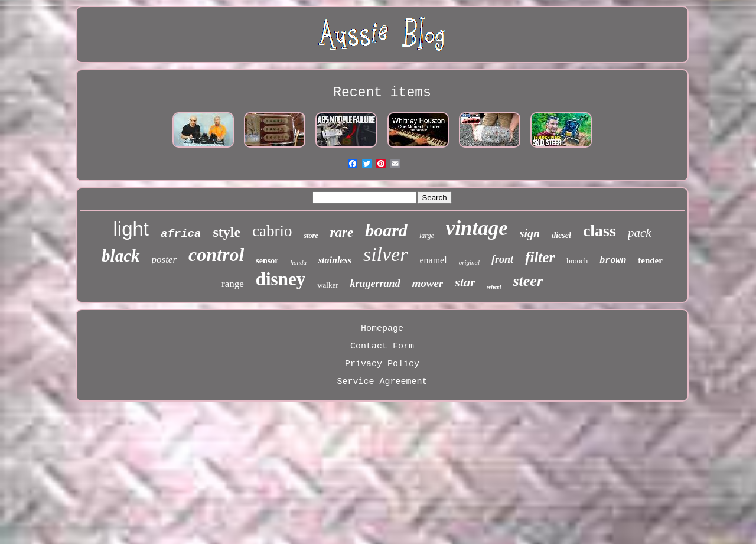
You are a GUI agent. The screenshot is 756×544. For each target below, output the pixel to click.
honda (298, 262)
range (233, 284)
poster (164, 260)
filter (540, 257)
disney (281, 279)
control (216, 255)
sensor (267, 261)
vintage (477, 228)
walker (328, 285)
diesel (561, 235)
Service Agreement (382, 382)
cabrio (272, 231)
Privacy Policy (382, 364)
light (131, 229)
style (227, 232)
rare (342, 232)
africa (181, 234)
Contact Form (382, 346)
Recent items (382, 93)
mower (428, 283)
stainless (335, 260)
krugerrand (375, 284)
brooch (577, 261)
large (427, 236)
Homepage (382, 329)
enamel (433, 260)
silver (386, 254)
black (120, 256)
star (465, 282)
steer (528, 281)
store (311, 236)
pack (640, 233)
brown (613, 261)
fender (650, 260)
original (469, 262)
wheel (494, 287)
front (502, 259)
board (386, 230)
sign (530, 233)
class (599, 231)
